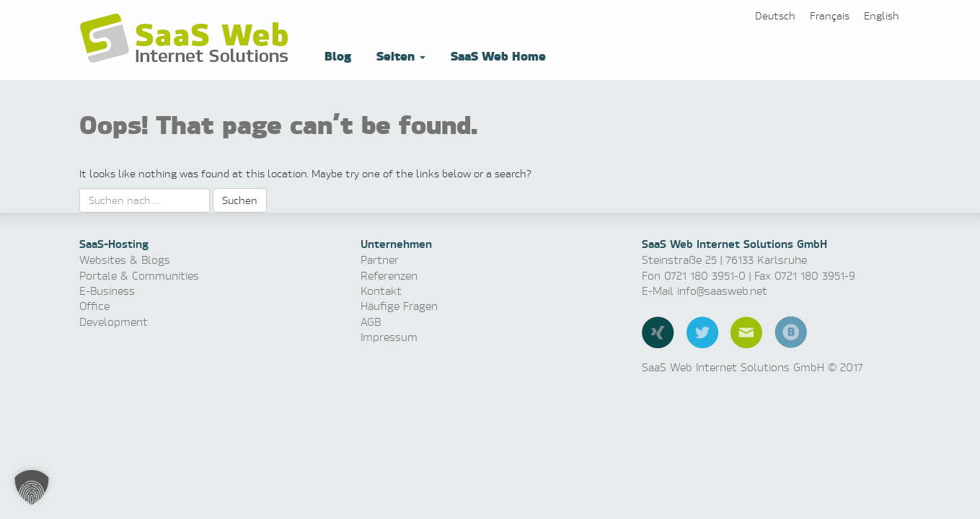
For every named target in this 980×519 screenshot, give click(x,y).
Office (94, 306)
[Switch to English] (882, 15)
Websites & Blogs (125, 260)
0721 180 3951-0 (705, 276)
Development (114, 322)
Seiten (399, 55)
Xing (658, 332)
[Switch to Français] (830, 15)
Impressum (389, 337)
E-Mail (746, 332)
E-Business (107, 291)
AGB (371, 322)
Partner (380, 260)
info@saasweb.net (722, 291)
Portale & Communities (139, 276)
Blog (336, 55)
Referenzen (389, 276)
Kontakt (381, 291)
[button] (32, 487)
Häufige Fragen (399, 306)
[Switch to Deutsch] (775, 15)
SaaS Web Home (496, 55)
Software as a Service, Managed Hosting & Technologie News (187, 39)
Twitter (702, 332)
